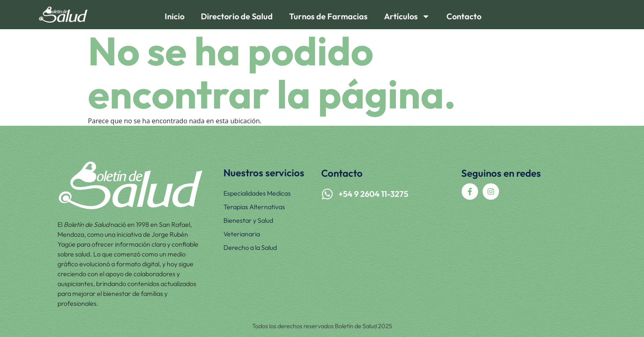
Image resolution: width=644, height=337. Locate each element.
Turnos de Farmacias (328, 16)
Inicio (175, 16)
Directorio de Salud (237, 16)
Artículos (407, 16)
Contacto (464, 16)
